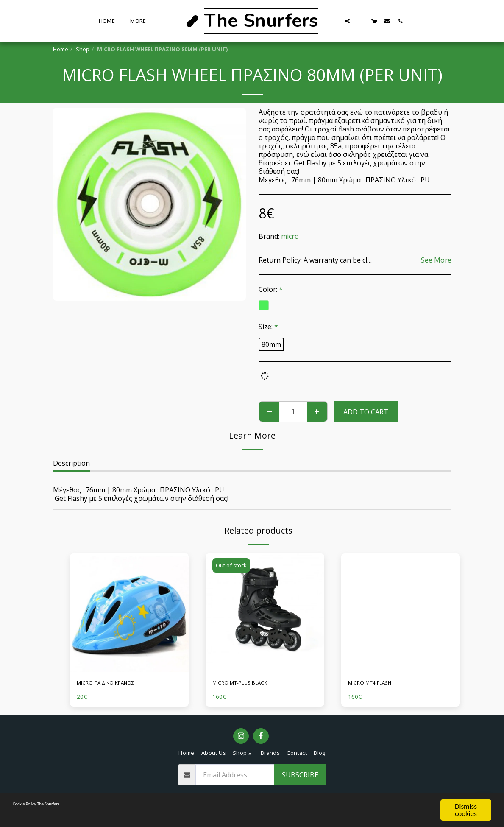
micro (290, 236)
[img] (129, 613)
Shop (83, 49)
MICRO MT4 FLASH (378, 684)
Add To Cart (366, 412)
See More (436, 260)
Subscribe (300, 778)
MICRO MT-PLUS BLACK (251, 684)
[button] (347, 21)
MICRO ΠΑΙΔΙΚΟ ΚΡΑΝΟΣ (117, 684)
